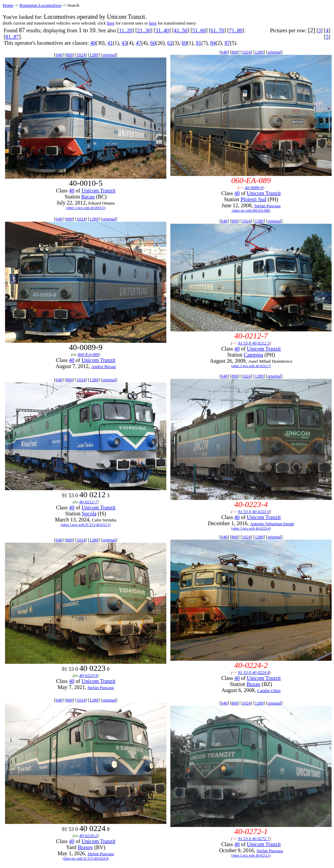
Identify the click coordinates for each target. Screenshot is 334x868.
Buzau (254, 684)
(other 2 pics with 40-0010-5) (86, 208)
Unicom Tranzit (99, 191)
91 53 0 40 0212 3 (254, 343)
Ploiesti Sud (254, 199)
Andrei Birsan (103, 367)
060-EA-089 (88, 354)
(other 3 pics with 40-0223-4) (251, 528)
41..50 (180, 30)
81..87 (12, 37)
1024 (81, 55)
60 (153, 43)
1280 (94, 55)
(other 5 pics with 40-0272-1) (251, 855)
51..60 (199, 30)
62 (170, 43)
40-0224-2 (88, 836)
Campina (253, 355)
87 (227, 43)
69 (184, 43)
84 (213, 43)
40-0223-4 (88, 675)
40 (93, 43)
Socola (89, 514)
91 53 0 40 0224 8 (254, 672)
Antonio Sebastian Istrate (272, 524)
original (109, 55)
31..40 (162, 30)
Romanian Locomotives (40, 5)
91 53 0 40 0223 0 (254, 512)
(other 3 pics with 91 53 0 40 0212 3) (86, 525)
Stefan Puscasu (267, 206)
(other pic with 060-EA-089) (251, 210)
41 (110, 43)
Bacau (88, 197)
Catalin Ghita (269, 691)
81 (199, 43)
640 (59, 55)
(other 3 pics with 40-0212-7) (251, 366)
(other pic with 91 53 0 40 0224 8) (86, 858)
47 (138, 43)
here (111, 23)
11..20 (126, 30)
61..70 (217, 30)
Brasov (85, 847)
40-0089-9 (254, 188)
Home (8, 5)
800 (70, 55)
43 (124, 43)
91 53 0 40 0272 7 (254, 839)
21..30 (144, 30)
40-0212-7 (88, 502)
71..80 (236, 30)
